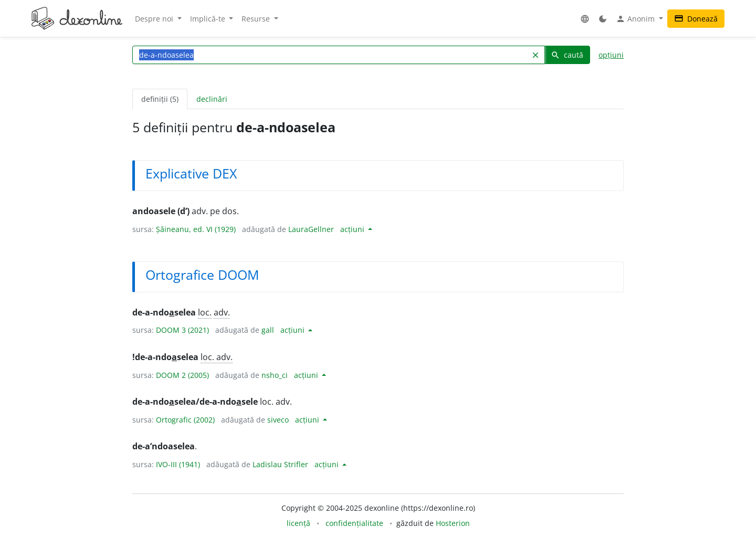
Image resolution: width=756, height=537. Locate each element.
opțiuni (611, 55)
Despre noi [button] (155, 19)
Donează (696, 19)
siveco (278, 420)
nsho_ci (275, 375)
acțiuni (353, 229)
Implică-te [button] (209, 19)
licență (298, 523)
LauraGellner (311, 229)
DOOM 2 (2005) (182, 375)
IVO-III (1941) (178, 464)
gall (268, 330)
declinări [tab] (212, 99)
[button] (585, 19)
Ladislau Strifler (280, 464)
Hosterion (453, 523)
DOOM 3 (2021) (182, 330)
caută (567, 55)
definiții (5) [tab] (160, 99)
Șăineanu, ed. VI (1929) (196, 229)
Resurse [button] (257, 19)
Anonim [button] (636, 19)
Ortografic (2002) (185, 420)
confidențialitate (354, 523)
